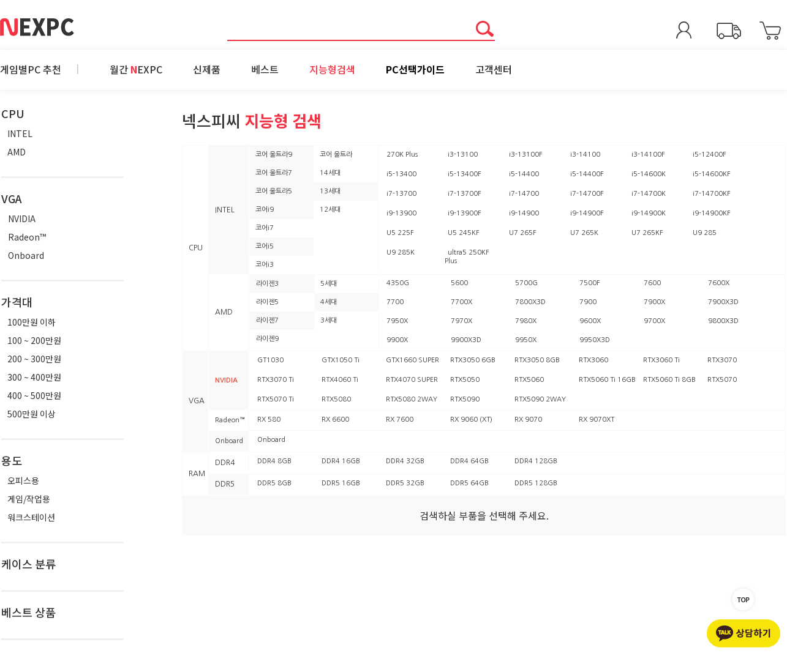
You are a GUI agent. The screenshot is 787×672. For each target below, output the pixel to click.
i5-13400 (401, 174)
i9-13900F (465, 213)
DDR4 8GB (274, 461)
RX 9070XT (597, 420)
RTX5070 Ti (276, 399)
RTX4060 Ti (340, 380)
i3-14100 (585, 155)
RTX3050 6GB (473, 360)
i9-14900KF (712, 213)
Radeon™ (27, 237)
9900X (397, 340)
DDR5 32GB (405, 483)
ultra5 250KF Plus (467, 257)
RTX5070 (722, 380)
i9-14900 (524, 213)
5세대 (329, 284)
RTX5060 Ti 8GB (669, 380)
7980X (526, 321)
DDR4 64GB (469, 461)
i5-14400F (587, 174)
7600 (652, 283)
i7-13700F (465, 194)
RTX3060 (593, 360)
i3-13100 (463, 155)
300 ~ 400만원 (34, 377)
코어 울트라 (336, 155)
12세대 (330, 210)
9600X (590, 321)
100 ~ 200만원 (34, 340)
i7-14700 (524, 194)
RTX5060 (529, 380)
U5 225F (400, 233)
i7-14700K (649, 194)
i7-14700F (587, 194)
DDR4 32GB (405, 461)
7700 (395, 302)
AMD (17, 152)
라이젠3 (267, 284)
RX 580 (269, 420)
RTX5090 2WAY (540, 399)
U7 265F (523, 233)
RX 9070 (528, 420)
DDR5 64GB (469, 483)
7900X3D (723, 302)
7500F (590, 283)
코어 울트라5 (274, 191)
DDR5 (225, 484)
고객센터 (494, 69)
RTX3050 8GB (537, 360)
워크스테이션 (31, 517)
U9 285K (401, 252)
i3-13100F (526, 155)
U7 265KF (647, 233)
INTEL (20, 133)
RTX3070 (722, 360)
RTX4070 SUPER (412, 380)
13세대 (330, 191)
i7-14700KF (712, 194)
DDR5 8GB (274, 483)
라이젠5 (267, 302)
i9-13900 (401, 213)
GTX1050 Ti (341, 360)
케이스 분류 (28, 564)
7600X (719, 283)
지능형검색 (332, 69)
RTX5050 (465, 380)
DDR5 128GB (536, 483)
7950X (397, 321)
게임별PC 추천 (31, 69)
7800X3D (530, 302)
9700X (654, 321)
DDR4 (225, 463)
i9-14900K (649, 213)
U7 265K (584, 233)
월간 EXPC (136, 69)
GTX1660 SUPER (412, 360)
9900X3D (466, 340)
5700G (526, 283)
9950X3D (595, 340)
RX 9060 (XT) (471, 420)
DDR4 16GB (341, 461)
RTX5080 (336, 399)
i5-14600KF (712, 174)
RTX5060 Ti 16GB (607, 380)
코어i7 (265, 228)
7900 (588, 302)
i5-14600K (649, 174)
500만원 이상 (32, 414)
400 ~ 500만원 (34, 395)
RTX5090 (465, 399)
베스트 (265, 69)
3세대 (329, 320)
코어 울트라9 (274, 155)
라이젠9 (267, 339)
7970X (461, 321)
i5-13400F (465, 174)
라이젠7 (267, 320)
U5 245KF (464, 233)
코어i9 (265, 210)
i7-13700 (401, 194)
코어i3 (265, 265)
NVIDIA (22, 218)
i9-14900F (587, 213)
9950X (526, 340)
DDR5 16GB (341, 483)
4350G (398, 283)
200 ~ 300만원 (34, 359)
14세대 (330, 173)
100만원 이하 (32, 322)
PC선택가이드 (415, 69)
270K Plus (402, 155)
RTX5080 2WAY (412, 399)
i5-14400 (524, 174)
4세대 (329, 302)
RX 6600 (335, 420)
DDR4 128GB (536, 461)
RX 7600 (400, 420)
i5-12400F (710, 155)
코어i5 (265, 246)
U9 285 (705, 233)
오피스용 (23, 480)
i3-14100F (648, 155)
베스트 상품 (28, 612)
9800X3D (723, 321)
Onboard (26, 255)
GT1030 (270, 360)
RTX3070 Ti (276, 380)
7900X (654, 302)
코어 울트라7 (274, 173)
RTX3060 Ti (661, 360)
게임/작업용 (29, 499)
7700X (461, 302)
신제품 (207, 69)
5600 (459, 283)
